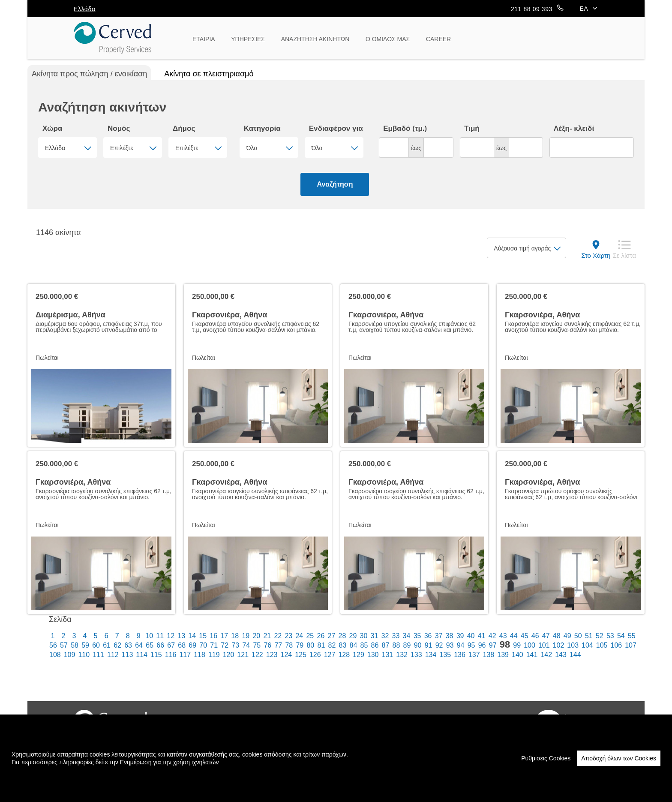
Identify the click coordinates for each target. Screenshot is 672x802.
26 (321, 636)
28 (342, 636)
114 (142, 655)
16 (213, 636)
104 (587, 645)
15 (203, 636)
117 (185, 655)
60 (96, 645)
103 (573, 645)
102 (559, 645)
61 (107, 645)
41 (482, 636)
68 (182, 645)
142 (546, 655)
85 (364, 645)
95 (471, 645)
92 (439, 645)
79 (300, 645)
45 (525, 636)
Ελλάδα (85, 9)
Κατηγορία (262, 128)
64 (139, 645)
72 (225, 645)
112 (113, 655)
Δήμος (184, 128)
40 (471, 636)
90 (418, 645)
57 (64, 645)
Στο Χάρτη (596, 255)
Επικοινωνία (411, 723)
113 (127, 655)
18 (235, 636)
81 (321, 645)
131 (388, 655)
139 (503, 655)
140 (517, 655)
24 (299, 636)
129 (358, 655)
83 (343, 645)
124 (286, 655)
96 (482, 645)
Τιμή (472, 128)
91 (429, 645)
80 (310, 645)
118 (199, 655)
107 (631, 645)
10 (149, 636)
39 (460, 636)
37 (439, 636)
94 (461, 645)
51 (589, 636)
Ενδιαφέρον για (336, 128)
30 (364, 636)
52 (600, 636)
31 (375, 636)
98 (505, 645)
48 (557, 636)
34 (407, 636)
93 (450, 645)
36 (428, 636)
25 (310, 636)
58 (75, 645)
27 (332, 636)
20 (256, 636)
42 (492, 636)
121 (243, 655)
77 (278, 645)
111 (98, 655)
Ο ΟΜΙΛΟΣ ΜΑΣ (388, 39)
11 (160, 636)
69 (192, 645)
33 (396, 636)
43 (503, 636)
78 (289, 645)
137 (474, 655)
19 (246, 636)
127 (330, 655)
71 (214, 645)
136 (460, 655)
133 (416, 655)
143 (561, 655)
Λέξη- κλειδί (574, 128)
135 (445, 655)
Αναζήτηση (335, 184)
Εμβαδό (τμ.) (405, 128)
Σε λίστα (624, 255)
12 (171, 636)
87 (386, 645)
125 (301, 655)
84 (354, 645)
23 (288, 636)
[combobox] (67, 148)
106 (616, 645)
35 (417, 636)
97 (493, 645)
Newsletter (463, 723)
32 (385, 636)
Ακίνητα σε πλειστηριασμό (209, 74)
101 (544, 645)
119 (214, 655)
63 (128, 645)
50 (578, 636)
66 (160, 645)
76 (267, 645)
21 (267, 636)
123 (272, 655)
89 (407, 645)
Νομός (119, 128)
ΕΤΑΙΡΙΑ (204, 39)
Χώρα (52, 128)
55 (632, 636)
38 (450, 636)
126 (315, 655)
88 (396, 645)
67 (171, 645)
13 (181, 636)
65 (150, 645)
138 (489, 655)
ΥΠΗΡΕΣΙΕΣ (248, 39)
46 (535, 636)
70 (203, 645)
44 (514, 636)
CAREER (438, 39)
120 (229, 655)
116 (171, 655)
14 (192, 636)
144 (575, 655)
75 (257, 645)
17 (224, 636)
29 (353, 636)
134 (431, 655)
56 (53, 645)
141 (532, 655)
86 (375, 645)
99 (517, 645)
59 (85, 645)
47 (546, 636)
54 (621, 636)
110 (84, 655)
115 (156, 655)
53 (610, 636)
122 (257, 655)
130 (373, 655)
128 (344, 655)
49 (567, 636)
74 (246, 645)
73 (235, 645)
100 (529, 645)
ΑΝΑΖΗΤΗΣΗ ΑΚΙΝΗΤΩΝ (315, 39)
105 (602, 645)
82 (332, 645)
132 (402, 655)
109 (70, 655)
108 (55, 655)
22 (278, 636)
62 (117, 645)
